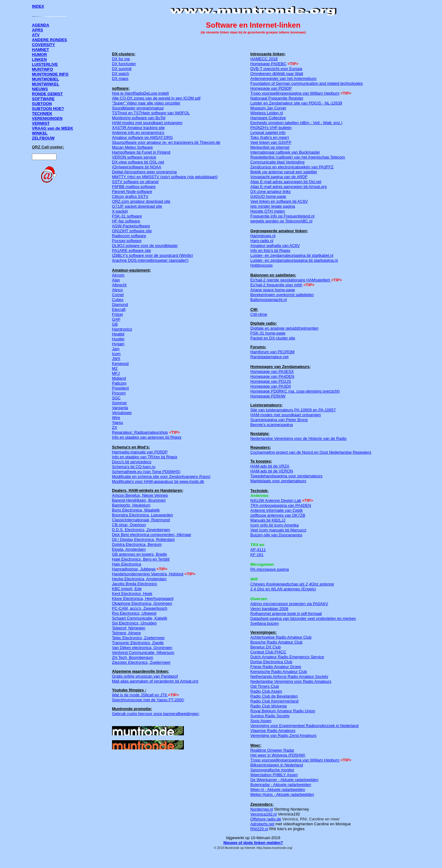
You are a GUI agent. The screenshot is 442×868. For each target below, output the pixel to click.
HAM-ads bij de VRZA (270, 466)
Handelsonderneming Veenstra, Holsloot (148, 574)
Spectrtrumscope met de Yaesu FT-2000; (148, 700)
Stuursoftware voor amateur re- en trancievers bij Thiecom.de (166, 142)
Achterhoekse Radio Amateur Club (281, 637)
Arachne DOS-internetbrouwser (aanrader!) (150, 260)
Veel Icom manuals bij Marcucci (278, 530)
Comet (118, 295)
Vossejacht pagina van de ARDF (279, 177)
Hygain (118, 344)
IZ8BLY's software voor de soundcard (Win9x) (153, 255)
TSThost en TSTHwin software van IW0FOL (151, 113)
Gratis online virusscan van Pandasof (145, 676)
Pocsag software (127, 241)
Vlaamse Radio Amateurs (273, 731)
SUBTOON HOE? (48, 109)
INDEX (38, 6)
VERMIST (41, 123)
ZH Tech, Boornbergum (133, 657)
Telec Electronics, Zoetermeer (138, 638)
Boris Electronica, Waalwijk (136, 510)
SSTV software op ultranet (135, 182)
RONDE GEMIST (47, 94)
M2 (115, 368)
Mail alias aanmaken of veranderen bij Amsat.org (155, 681)
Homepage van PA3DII (271, 386)
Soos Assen (261, 721)
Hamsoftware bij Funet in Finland (141, 152)
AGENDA (41, 25)
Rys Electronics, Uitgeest (134, 613)
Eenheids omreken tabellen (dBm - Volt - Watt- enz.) (297, 123)
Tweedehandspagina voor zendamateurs (287, 476)
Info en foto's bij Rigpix (270, 250)
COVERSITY (43, 45)
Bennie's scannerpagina (272, 425)
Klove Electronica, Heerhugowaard (143, 598)
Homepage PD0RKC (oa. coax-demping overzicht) (295, 391)
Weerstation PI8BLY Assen (274, 775)
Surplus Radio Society (270, 716)
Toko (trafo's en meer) (270, 137)
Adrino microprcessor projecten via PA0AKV (289, 604)
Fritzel (117, 314)
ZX (115, 427)
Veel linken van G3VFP (271, 142)
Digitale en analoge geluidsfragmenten (285, 328)
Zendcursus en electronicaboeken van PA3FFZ (292, 167)
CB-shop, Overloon (129, 525)
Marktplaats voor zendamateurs (278, 481)
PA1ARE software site (132, 250)
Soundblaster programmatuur (138, 108)
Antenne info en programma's (138, 133)
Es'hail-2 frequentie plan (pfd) (276, 285)
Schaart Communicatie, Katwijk (140, 618)
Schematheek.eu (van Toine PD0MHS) (146, 472)
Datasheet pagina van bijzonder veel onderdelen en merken (303, 618)
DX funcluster (124, 64)
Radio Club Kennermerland (275, 701)
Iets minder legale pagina (273, 206)
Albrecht (119, 285)
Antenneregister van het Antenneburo (283, 78)
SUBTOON (42, 104)
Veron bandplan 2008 (269, 609)
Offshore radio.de (266, 819)
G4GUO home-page (268, 196)
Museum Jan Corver (268, 108)
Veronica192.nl (264, 814)
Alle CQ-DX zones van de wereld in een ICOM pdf (156, 98)
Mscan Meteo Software (132, 147)
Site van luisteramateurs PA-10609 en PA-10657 (293, 410)
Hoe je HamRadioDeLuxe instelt (140, 93)
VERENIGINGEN (47, 118)
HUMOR (39, 55)
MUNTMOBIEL (45, 79)
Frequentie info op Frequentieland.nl (283, 216)
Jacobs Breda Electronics (135, 584)
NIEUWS (40, 89)
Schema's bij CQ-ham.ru (134, 467)
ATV (36, 35)
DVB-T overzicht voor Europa (276, 69)
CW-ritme (259, 314)
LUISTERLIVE (45, 64)
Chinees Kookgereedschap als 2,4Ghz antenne (292, 584)
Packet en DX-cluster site (273, 338)
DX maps (120, 78)
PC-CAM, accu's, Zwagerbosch (140, 608)
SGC (116, 398)
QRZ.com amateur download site (141, 201)
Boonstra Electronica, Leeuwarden (143, 515)
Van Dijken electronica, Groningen (142, 648)
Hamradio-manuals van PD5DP (140, 452)
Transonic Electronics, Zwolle (138, 643)
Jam (116, 349)
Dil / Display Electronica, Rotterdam (143, 540)
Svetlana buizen (265, 623)
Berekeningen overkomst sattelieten (282, 295)
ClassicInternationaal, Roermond (141, 520)
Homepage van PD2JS (271, 381)
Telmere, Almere (126, 633)
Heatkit (118, 334)
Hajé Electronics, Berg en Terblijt (141, 559)
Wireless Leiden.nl (267, 113)
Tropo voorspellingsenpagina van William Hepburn (295, 93)
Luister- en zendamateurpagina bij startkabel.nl (292, 255)
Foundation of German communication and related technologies (307, 83)
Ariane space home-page (273, 290)
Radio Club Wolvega (269, 706)
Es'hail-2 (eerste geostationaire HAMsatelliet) (290, 280)
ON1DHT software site (132, 231)
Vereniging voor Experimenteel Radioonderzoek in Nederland (305, 726)
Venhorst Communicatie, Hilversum (143, 653)
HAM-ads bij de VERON (272, 471)
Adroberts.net (262, 824)
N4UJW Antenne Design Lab (276, 500)
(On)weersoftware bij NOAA (137, 167)
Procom (119, 393)
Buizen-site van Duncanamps (276, 535)
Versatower (122, 413)
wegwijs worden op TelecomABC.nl (281, 221)
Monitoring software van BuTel (139, 118)
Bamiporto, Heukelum (131, 505)
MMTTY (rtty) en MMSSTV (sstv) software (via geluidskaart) (165, 177)
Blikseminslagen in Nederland (277, 765)
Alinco (117, 290)
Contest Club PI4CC (268, 652)
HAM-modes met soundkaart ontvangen (147, 123)
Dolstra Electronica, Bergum (137, 544)
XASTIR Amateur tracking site (138, 128)
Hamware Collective (268, 118)
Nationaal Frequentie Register (277, 98)
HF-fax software (126, 221)
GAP (116, 319)
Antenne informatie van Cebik (277, 510)
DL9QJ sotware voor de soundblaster (145, 246)
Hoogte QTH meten (268, 211)
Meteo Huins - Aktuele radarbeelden (282, 794)
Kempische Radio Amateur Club (279, 672)
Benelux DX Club (266, 647)
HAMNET (41, 50)
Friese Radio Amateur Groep (276, 667)
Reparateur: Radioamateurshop (140, 432)
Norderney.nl (262, 809)
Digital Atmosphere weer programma (144, 172)
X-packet (120, 211)
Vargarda (120, 408)
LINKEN (39, 59)
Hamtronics (122, 329)
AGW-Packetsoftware (131, 226)
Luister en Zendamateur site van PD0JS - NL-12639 (296, 103)
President (120, 388)
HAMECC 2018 (264, 59)
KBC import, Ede (127, 589)
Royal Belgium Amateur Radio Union (283, 711)
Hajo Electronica (127, 564)
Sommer (120, 403)
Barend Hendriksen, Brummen (139, 500)
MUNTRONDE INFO (50, 74)
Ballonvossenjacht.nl (269, 300)
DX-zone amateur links (271, 192)
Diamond (120, 305)
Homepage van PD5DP (271, 88)
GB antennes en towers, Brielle (140, 554)
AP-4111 (258, 550)
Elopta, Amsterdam (129, 549)
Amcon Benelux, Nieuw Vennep (140, 495)
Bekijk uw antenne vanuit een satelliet (284, 172)
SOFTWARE (43, 99)
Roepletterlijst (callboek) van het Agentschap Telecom (298, 157)
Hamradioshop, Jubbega (134, 569)
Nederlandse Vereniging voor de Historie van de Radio (299, 438)
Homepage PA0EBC (269, 64)
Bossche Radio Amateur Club (277, 642)
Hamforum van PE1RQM (273, 352)
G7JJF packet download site (137, 206)
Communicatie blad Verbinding (277, 162)
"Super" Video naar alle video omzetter (146, 103)
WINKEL (40, 133)
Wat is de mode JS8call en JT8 (140, 695)
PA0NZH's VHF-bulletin (271, 128)
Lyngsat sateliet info (268, 133)
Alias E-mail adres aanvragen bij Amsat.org (289, 187)
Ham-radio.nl (262, 241)
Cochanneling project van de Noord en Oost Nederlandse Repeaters (311, 452)
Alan (116, 280)
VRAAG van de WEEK (52, 128)
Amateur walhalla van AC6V (275, 246)
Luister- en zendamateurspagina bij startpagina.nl (294, 260)
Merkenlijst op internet (270, 147)
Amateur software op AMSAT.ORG (142, 137)
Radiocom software (129, 236)
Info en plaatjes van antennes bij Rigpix (147, 437)
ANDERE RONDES (49, 40)
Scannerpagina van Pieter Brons (279, 420)
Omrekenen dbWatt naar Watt (277, 74)
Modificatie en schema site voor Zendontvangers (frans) (161, 477)
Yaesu (118, 422)
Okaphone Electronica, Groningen (142, 603)
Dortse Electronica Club (271, 662)
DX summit (122, 69)
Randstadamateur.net (269, 357)
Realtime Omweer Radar (272, 750)
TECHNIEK (42, 113)
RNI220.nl (259, 829)
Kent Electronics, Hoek (132, 594)
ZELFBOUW (43, 138)
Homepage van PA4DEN (272, 376)
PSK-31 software (127, 216)
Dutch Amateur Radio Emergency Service (287, 657)
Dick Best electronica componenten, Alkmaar (152, 535)
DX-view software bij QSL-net (138, 162)
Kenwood (120, 364)
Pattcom (119, 383)
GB (115, 324)
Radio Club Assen (266, 691)
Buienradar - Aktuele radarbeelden (281, 785)
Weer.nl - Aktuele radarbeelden (278, 790)
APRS (37, 30)
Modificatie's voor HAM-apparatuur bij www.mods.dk (158, 481)
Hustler (118, 339)
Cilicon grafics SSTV (130, 196)
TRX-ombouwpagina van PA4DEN (281, 505)
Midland (119, 378)
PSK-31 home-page (268, 333)
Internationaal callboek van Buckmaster (285, 152)
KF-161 (257, 555)
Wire (116, 418)
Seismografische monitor (272, 770)
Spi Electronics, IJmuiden (134, 623)
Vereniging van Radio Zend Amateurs (283, 735)
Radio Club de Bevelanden (274, 696)
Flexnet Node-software (132, 192)
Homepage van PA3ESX (272, 371)
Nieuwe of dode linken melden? (253, 843)
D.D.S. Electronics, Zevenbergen (141, 530)
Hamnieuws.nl (263, 236)
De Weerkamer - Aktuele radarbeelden (285, 780)
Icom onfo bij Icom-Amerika (275, 525)
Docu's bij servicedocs (132, 462)
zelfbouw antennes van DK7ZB (278, 515)
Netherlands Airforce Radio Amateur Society (289, 676)
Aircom (118, 275)
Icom (116, 354)
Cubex (118, 300)
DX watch (121, 74)
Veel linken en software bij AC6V (279, 201)
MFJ (116, 373)
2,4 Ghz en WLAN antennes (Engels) (283, 589)
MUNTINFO (43, 69)
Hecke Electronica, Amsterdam (139, 579)
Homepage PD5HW (268, 396)
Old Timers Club (265, 686)
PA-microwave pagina (270, 569)
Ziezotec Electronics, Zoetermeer (141, 662)
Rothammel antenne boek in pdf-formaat (286, 614)
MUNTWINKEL (46, 84)
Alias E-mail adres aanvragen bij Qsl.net (286, 182)
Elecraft (119, 309)
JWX (116, 359)
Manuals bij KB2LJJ (268, 520)
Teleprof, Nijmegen (129, 628)
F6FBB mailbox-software (134, 187)
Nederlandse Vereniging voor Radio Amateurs (291, 681)
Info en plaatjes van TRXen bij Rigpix (145, 457)
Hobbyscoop (262, 265)
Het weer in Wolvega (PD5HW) (278, 755)
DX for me (121, 59)
